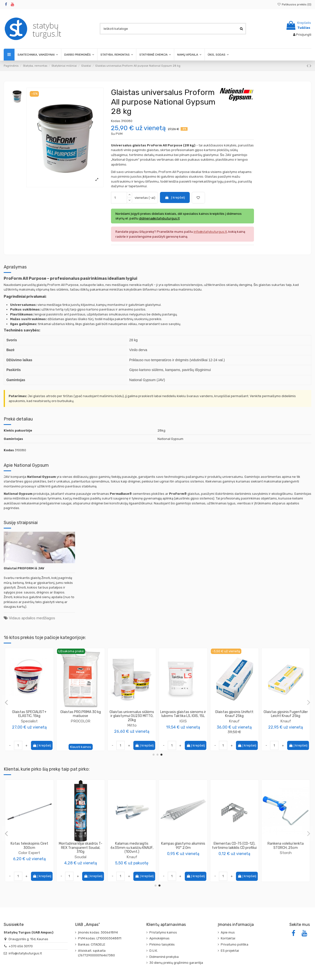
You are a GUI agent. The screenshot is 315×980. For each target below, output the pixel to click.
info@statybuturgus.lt (25, 953)
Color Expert (234, 853)
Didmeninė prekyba (164, 957)
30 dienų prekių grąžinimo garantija (176, 963)
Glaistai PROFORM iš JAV (24, 568)
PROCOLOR (29, 721)
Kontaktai (228, 938)
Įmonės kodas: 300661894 (98, 932)
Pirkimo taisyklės (162, 944)
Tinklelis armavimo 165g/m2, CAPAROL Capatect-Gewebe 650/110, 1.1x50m (29, 848)
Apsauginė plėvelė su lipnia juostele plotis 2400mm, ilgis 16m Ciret (183, 848)
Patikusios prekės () (294, 4)
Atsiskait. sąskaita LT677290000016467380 (96, 953)
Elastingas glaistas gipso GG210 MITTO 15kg (132, 714)
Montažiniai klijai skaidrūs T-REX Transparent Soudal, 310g (286, 848)
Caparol (29, 857)
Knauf (234, 721)
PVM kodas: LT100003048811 (100, 938)
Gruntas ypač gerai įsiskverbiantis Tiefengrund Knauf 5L (132, 848)
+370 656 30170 (21, 946)
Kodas (116, 121)
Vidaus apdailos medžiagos (32, 618)
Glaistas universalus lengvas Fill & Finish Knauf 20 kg (234, 714)
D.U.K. (154, 951)
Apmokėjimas (159, 938)
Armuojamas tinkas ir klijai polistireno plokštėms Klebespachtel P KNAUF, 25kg (80, 848)
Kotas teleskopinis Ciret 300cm (234, 846)
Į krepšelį (175, 197)
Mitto (80, 725)
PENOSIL (183, 725)
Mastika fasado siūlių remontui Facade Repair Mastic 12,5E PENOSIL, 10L (183, 716)
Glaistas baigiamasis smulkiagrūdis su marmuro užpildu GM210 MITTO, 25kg (80, 716)
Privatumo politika (235, 944)
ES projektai (230, 951)
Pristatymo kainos (163, 932)
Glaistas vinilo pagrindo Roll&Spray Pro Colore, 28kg (29, 714)
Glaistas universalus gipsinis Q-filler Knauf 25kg (286, 714)
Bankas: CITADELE (92, 944)
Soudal (286, 857)
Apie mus (228, 932)
